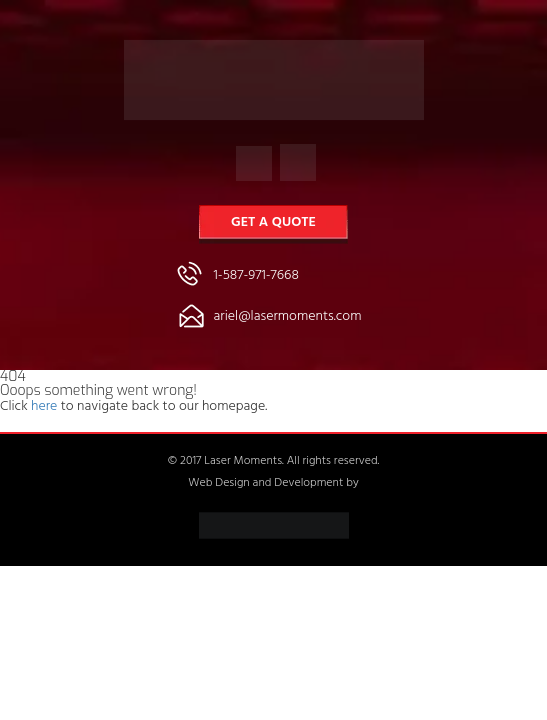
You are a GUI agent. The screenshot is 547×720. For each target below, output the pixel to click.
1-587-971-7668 (256, 276)
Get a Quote (273, 223)
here (44, 407)
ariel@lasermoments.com (288, 317)
